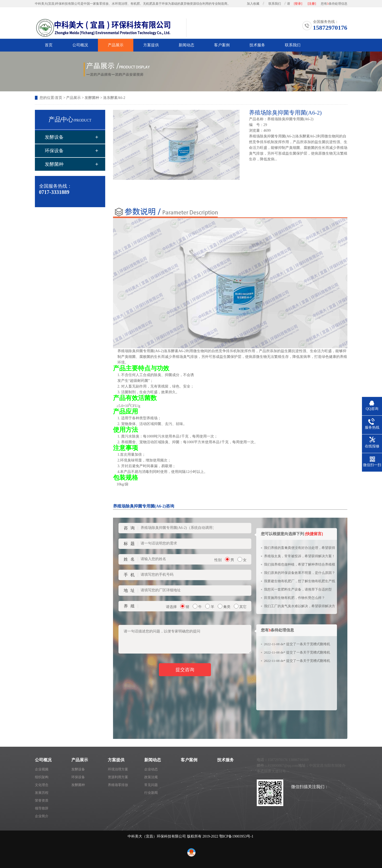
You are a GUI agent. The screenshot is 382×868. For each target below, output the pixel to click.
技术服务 (257, 45)
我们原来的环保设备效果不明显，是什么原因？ (300, 573)
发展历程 (42, 793)
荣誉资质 (42, 800)
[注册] (312, 4)
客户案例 (222, 45)
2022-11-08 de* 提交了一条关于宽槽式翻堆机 (297, 644)
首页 (49, 45)
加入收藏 (253, 4)
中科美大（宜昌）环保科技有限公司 (157, 836)
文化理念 (42, 785)
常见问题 (151, 785)
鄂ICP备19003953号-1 (236, 836)
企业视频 (42, 769)
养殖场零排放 (118, 785)
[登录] (298, 4)
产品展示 (116, 45)
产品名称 (256, 119)
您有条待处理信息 (334, 4)
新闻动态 (186, 45)
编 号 (254, 125)
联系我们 (275, 4)
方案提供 (151, 45)
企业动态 (151, 769)
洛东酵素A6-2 (114, 98)
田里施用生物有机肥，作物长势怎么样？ (295, 598)
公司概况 (80, 45)
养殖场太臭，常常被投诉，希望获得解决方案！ (300, 556)
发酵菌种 (92, 98)
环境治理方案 (118, 769)
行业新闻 (151, 793)
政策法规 (151, 777)
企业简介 (42, 816)
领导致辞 (42, 808)
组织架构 (42, 777)
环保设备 (54, 151)
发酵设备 (54, 137)
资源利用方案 (118, 777)
